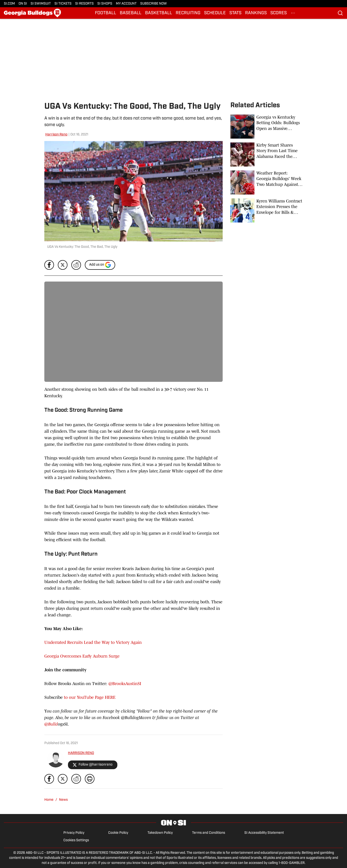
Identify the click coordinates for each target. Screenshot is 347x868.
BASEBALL (131, 13)
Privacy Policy (74, 833)
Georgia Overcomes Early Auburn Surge (82, 656)
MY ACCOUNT (126, 4)
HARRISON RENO (81, 753)
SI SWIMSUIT (41, 4)
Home (49, 800)
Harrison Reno (56, 135)
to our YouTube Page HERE (89, 697)
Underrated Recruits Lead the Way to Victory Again (93, 642)
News (63, 800)
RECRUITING (188, 13)
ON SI (23, 4)
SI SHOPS (105, 4)
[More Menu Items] (293, 13)
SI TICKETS (63, 4)
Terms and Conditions (209, 833)
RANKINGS (256, 13)
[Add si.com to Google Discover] (100, 265)
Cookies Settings (76, 840)
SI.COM (9, 4)
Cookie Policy (118, 833)
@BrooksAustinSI (125, 684)
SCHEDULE (215, 13)
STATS (235, 13)
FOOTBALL (106, 13)
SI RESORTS (84, 4)
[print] (90, 779)
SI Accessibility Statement (264, 833)
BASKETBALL (159, 13)
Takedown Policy (160, 833)
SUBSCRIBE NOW (153, 4)
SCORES (279, 13)
